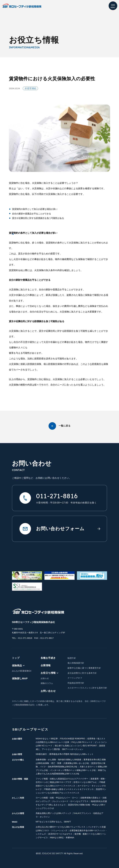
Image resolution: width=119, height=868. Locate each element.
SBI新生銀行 (41, 754)
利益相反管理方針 (76, 683)
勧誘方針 (72, 658)
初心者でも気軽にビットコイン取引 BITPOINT (76, 745)
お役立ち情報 (49, 673)
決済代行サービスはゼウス (60, 834)
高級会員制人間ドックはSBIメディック (54, 813)
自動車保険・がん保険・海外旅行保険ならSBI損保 (59, 759)
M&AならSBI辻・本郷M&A (62, 837)
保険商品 (18, 665)
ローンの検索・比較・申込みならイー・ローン (57, 798)
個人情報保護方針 (76, 663)
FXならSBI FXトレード (82, 742)
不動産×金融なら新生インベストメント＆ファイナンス (69, 789)
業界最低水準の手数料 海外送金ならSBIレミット (71, 754)
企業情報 (46, 665)
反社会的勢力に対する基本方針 (82, 673)
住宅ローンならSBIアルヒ (85, 782)
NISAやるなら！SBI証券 (47, 738)
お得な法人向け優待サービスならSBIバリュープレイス (61, 827)
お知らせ (45, 678)
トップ (16, 658)
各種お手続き (48, 658)
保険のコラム (47, 683)
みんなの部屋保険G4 (22, 671)
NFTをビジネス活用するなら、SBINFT (53, 822)
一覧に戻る (59, 426)
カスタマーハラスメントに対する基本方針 (87, 688)
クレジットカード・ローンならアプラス (70, 801)
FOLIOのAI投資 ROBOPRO (73, 738)
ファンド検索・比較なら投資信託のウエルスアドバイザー (62, 778)
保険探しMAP (20, 678)
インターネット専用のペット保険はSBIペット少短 (73, 770)
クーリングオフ (75, 678)
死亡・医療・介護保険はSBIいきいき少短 (70, 763)
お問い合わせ (48, 691)
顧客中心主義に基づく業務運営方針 (84, 668)
